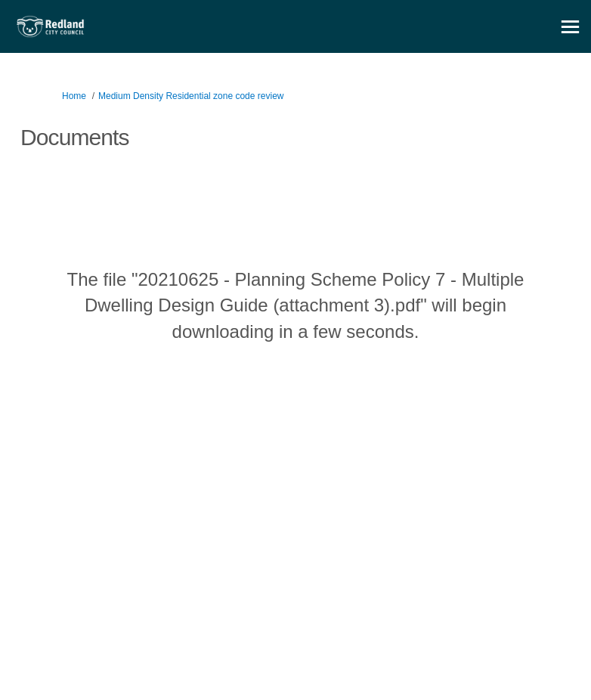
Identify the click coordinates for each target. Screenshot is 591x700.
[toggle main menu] (570, 27)
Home (74, 96)
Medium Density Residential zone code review (191, 96)
